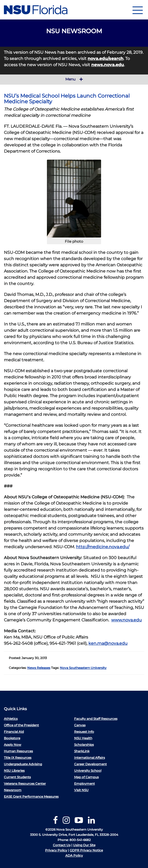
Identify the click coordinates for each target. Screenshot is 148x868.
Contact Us (62, 845)
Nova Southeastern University (83, 668)
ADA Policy (74, 855)
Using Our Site (84, 845)
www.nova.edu (126, 620)
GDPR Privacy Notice (86, 850)
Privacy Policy (56, 850)
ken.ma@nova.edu (108, 643)
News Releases (39, 668)
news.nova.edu (108, 65)
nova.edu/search (105, 59)
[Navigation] (138, 10)
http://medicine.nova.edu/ (103, 547)
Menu (74, 79)
